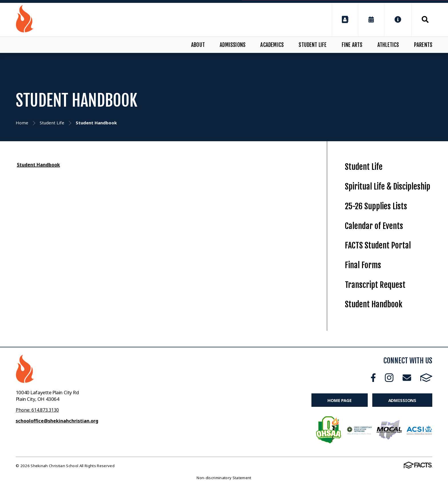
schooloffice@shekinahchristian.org (57, 421)
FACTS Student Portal (378, 245)
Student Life (313, 45)
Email (407, 378)
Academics (272, 45)
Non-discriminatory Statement (224, 478)
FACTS (426, 378)
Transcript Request (375, 285)
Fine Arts (352, 45)
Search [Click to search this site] (425, 19)
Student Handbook (38, 165)
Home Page (340, 400)
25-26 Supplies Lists (376, 206)
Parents (423, 45)
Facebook (373, 378)
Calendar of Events (374, 226)
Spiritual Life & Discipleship (388, 187)
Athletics (388, 45)
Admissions (233, 45)
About (198, 45)
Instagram (389, 378)
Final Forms (363, 265)
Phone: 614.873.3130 (37, 410)
